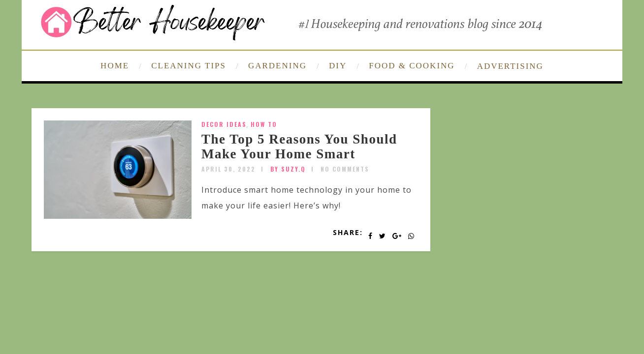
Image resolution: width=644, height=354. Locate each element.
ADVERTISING (510, 66)
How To (264, 124)
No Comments (345, 169)
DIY (338, 66)
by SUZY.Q (288, 169)
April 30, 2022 (228, 169)
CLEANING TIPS (189, 66)
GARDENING (277, 66)
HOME (115, 66)
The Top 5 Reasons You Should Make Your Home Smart (299, 147)
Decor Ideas (224, 124)
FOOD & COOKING (412, 66)
